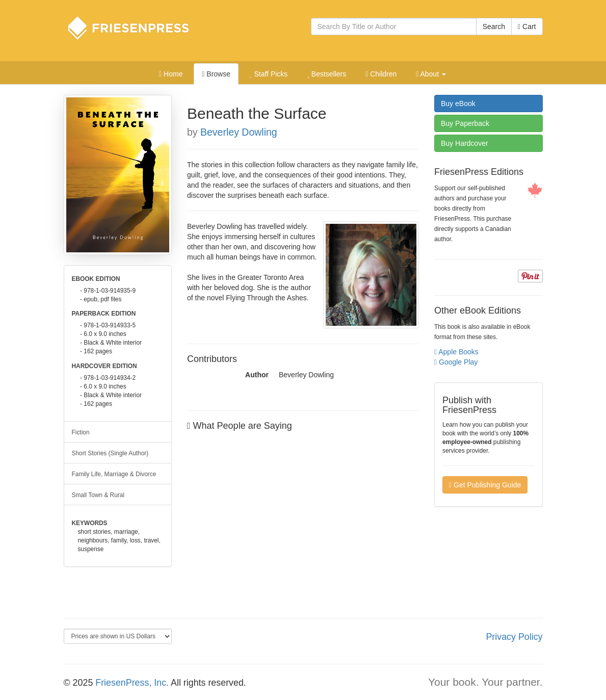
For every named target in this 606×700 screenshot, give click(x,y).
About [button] (431, 74)
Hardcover (465, 143)
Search (494, 27)
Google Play (456, 362)
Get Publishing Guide (485, 485)
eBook (458, 103)
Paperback (465, 123)
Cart (527, 27)
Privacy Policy (514, 637)
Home (171, 74)
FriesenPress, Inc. (132, 683)
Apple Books (456, 352)
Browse (216, 74)
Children (381, 74)
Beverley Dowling (239, 132)
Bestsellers (326, 74)
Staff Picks (269, 74)
